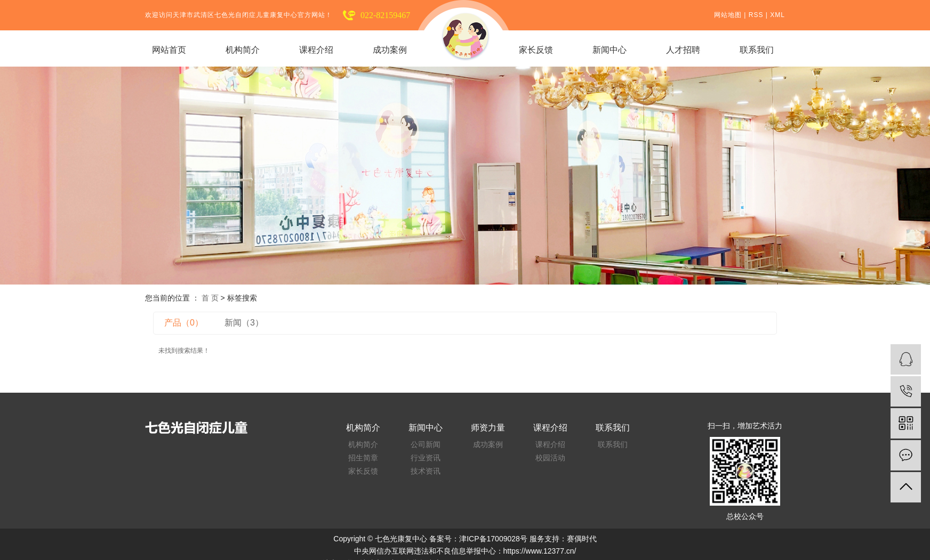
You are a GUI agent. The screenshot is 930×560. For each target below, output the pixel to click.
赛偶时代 (582, 539)
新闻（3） (244, 323)
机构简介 (243, 50)
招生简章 (363, 458)
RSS (756, 15)
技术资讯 (426, 471)
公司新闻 (426, 445)
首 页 (210, 298)
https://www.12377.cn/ (540, 551)
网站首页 (169, 50)
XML (777, 15)
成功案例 (390, 50)
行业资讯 (426, 458)
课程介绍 (316, 50)
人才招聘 (683, 50)
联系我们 (757, 50)
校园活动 (550, 458)
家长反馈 (536, 50)
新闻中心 (610, 50)
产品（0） (184, 323)
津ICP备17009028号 (493, 539)
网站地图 (728, 15)
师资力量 (488, 428)
